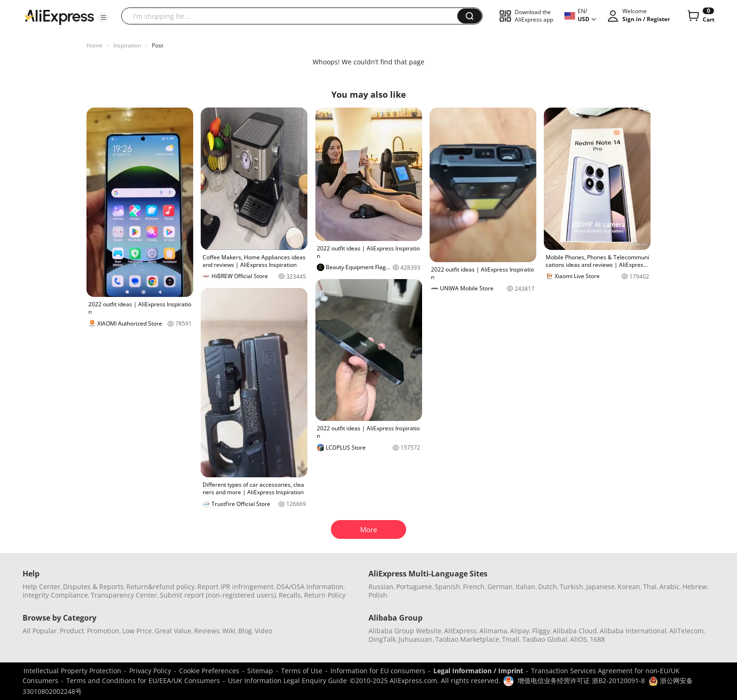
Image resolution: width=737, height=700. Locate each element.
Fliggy (541, 631)
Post (157, 45)
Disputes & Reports (93, 587)
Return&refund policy (161, 587)
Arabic (670, 587)
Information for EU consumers (378, 671)
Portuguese (414, 587)
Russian (381, 587)
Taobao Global (545, 639)
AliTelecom (686, 631)
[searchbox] (293, 16)
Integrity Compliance (55, 595)
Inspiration (127, 45)
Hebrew (695, 587)
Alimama (493, 631)
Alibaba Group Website (405, 631)
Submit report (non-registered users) (218, 595)
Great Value (173, 631)
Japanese (600, 587)
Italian (525, 587)
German (500, 587)
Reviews (207, 631)
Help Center (41, 587)
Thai (650, 587)
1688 (597, 639)
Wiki (229, 631)
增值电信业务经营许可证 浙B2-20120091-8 (581, 681)
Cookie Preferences (209, 671)
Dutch (548, 587)
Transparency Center (124, 595)
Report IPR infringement (235, 587)
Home (94, 45)
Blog (245, 631)
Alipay (520, 631)
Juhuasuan (416, 639)
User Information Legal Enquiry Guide (287, 681)
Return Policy (325, 595)
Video (263, 631)
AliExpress (460, 631)
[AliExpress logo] (59, 16)
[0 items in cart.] (700, 16)
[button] (103, 17)
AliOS (579, 639)
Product (72, 631)
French (474, 587)
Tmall (511, 639)
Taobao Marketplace (467, 639)
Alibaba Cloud (575, 631)
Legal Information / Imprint (478, 671)
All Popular (40, 631)
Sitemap (260, 671)
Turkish (572, 587)
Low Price (137, 631)
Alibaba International (633, 631)
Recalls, (291, 595)
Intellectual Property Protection (72, 671)
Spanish (447, 587)
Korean (629, 587)
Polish (378, 595)
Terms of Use (302, 671)
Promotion (103, 631)
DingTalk (382, 639)
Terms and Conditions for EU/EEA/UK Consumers (143, 681)
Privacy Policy (150, 671)
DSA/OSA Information (310, 587)
